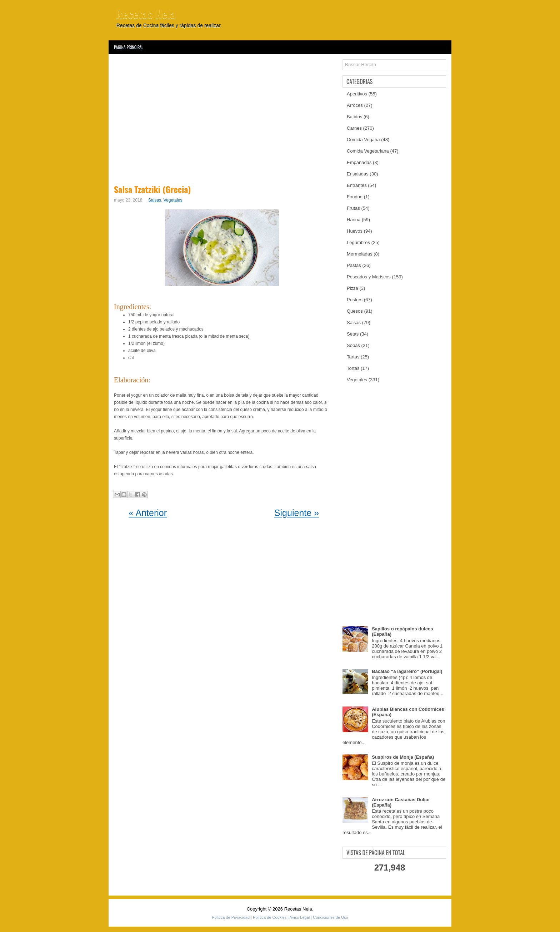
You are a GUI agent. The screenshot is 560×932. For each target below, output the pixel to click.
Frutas (353, 208)
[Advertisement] (224, 118)
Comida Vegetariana (368, 151)
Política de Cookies (270, 917)
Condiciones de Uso (330, 917)
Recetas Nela (146, 13)
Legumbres (358, 242)
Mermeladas (360, 254)
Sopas (353, 345)
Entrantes (357, 185)
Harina (354, 220)
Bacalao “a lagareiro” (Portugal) (407, 671)
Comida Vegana (363, 140)
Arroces (355, 105)
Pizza (352, 288)
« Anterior (148, 513)
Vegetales (173, 200)
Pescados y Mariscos (369, 277)
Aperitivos (357, 94)
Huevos (355, 231)
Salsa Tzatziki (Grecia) (152, 189)
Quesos (355, 311)
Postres (355, 300)
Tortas (353, 368)
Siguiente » (297, 513)
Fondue (355, 197)
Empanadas (359, 162)
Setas (353, 334)
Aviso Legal (300, 917)
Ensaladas (358, 174)
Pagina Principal (129, 47)
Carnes (354, 128)
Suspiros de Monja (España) (403, 757)
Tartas (353, 357)
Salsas (155, 200)
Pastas (354, 265)
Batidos (354, 117)
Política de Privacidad (231, 917)
